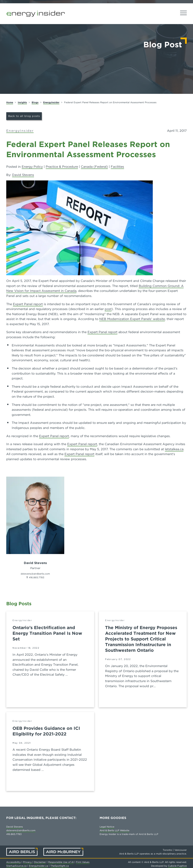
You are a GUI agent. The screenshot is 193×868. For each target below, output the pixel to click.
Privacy (28, 862)
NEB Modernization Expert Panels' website (132, 319)
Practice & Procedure (62, 167)
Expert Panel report (28, 304)
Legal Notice (107, 827)
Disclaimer (40, 862)
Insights (22, 102)
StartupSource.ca (16, 866)
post (108, 309)
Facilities (117, 167)
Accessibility (13, 862)
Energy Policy (32, 167)
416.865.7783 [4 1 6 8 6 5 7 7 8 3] (37, 577)
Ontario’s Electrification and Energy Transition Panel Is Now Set (47, 633)
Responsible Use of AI (61, 862)
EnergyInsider (51, 102)
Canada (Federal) (94, 167)
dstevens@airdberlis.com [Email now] (35, 574)
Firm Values (83, 862)
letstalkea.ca (174, 449)
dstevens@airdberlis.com (21, 830)
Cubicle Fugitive (177, 866)
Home (10, 102)
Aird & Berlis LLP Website (114, 830)
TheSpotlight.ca (60, 866)
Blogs (35, 102)
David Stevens (23, 175)
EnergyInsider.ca (38, 866)
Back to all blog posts (24, 116)
